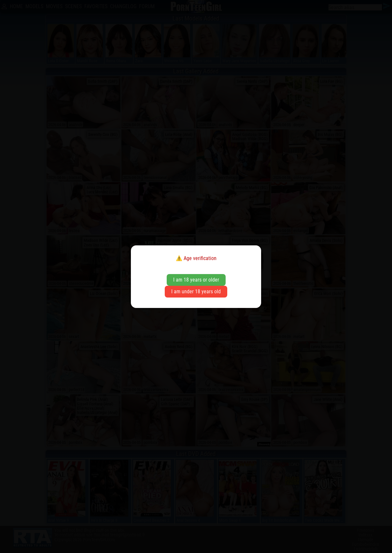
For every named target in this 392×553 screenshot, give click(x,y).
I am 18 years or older (196, 280)
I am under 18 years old (196, 291)
